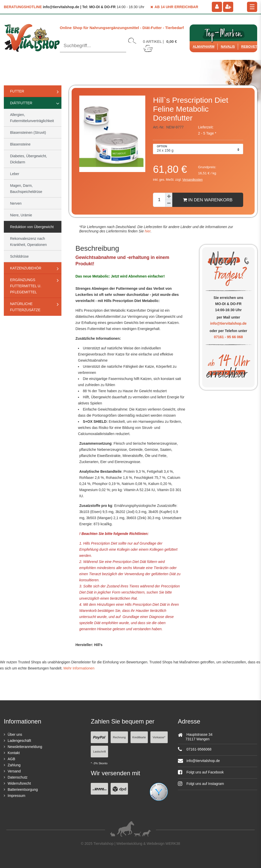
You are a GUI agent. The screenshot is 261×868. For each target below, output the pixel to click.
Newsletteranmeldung (25, 747)
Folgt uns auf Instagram (201, 784)
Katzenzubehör (26, 268)
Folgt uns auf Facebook (201, 772)
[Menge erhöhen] (169, 196)
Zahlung (14, 765)
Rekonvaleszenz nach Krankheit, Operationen (29, 242)
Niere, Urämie (21, 215)
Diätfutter (21, 103)
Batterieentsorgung (23, 790)
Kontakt (14, 753)
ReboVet (249, 47)
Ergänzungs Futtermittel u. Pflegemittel (26, 286)
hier (147, 231)
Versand (14, 771)
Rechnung (119, 737)
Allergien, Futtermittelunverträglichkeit (32, 118)
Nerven (16, 203)
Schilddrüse (19, 256)
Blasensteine (20, 144)
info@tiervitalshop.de (229, 323)
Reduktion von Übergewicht (32, 227)
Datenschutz (18, 777)
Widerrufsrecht (19, 783)
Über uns (15, 734)
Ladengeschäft (19, 741)
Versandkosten (193, 180)
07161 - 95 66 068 (228, 337)
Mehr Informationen (79, 668)
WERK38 (173, 844)
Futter (17, 91)
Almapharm (204, 47)
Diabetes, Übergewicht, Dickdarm (29, 159)
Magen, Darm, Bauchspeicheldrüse (26, 189)
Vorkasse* (159, 737)
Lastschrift (99, 752)
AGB (11, 759)
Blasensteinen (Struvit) (28, 133)
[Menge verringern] (169, 203)
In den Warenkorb (208, 200)
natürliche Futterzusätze (25, 307)
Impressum (16, 796)
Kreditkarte (139, 737)
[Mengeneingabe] (159, 200)
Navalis (228, 47)
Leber (15, 174)
